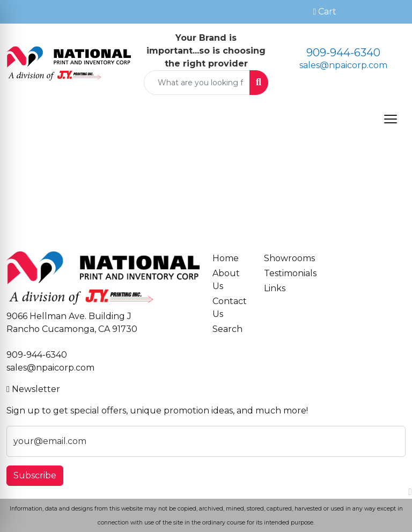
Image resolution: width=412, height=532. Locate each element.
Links (275, 288)
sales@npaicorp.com (343, 65)
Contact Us (230, 308)
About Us (226, 280)
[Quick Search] (197, 83)
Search (227, 329)
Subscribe (35, 475)
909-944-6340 (343, 53)
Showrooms (283, 258)
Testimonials (283, 273)
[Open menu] (391, 119)
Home (226, 258)
